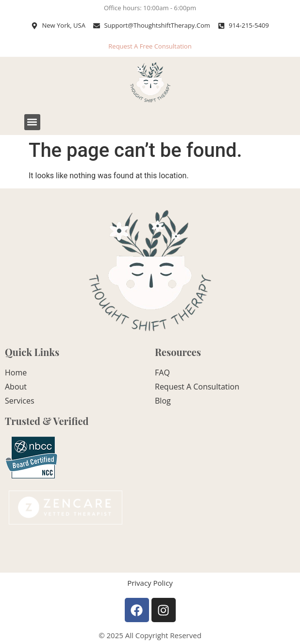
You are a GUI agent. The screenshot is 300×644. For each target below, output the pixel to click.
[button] (32, 122)
